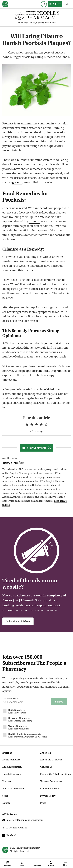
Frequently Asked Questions (55, 774)
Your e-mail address (11, 698)
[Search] (44, 4)
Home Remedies (11, 760)
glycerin (17, 183)
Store (5, 796)
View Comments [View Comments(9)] (36, 448)
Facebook (9, 836)
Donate (6, 803)
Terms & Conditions (51, 781)
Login (66, 4)
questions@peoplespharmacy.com (23, 820)
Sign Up (59, 702)
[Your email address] (25, 703)
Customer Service (50, 789)
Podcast (7, 781)
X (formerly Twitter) (15, 828)
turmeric (34, 222)
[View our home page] (5, 4)
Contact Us (46, 767)
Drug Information (12, 767)
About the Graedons (51, 760)
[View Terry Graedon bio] (35, 463)
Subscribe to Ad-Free (18, 621)
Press (43, 803)
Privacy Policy (48, 796)
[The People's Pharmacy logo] (36, 16)
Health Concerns (11, 774)
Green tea (60, 226)
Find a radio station (13, 789)
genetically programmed (52, 371)
